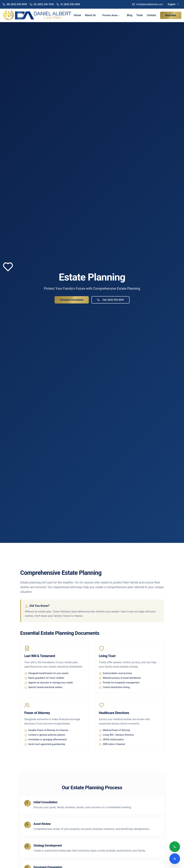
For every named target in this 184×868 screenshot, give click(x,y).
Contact (151, 15)
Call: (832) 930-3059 (110, 300)
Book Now (171, 15)
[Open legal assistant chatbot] (175, 859)
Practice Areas (111, 15)
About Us (90, 15)
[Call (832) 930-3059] (175, 847)
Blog (130, 15)
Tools (140, 15)
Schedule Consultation (72, 300)
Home (77, 15)
